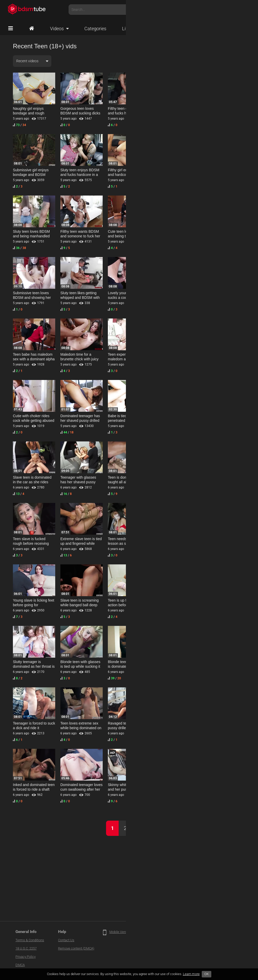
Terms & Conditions (30, 940)
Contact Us (66, 940)
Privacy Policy (26, 957)
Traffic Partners (155, 932)
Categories (95, 29)
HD (237, 61)
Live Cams (136, 29)
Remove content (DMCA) (76, 948)
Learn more (191, 974)
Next (142, 828)
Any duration (184, 61)
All (221, 61)
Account (240, 10)
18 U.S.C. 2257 (26, 948)
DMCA (20, 965)
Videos (57, 29)
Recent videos (27, 61)
